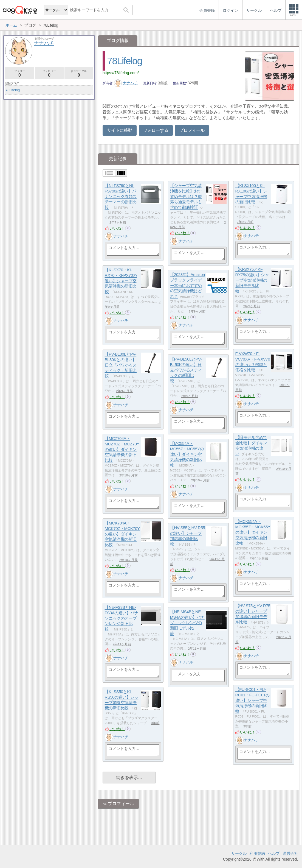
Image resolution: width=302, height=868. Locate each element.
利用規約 (257, 853)
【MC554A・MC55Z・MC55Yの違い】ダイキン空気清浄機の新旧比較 (187, 454)
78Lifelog (125, 61)
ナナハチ (126, 83)
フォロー (20, 73)
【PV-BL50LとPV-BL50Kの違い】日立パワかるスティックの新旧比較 (186, 370)
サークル (239, 853)
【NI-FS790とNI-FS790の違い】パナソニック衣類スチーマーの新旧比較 (121, 197)
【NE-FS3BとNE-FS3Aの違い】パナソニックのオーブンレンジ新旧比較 (122, 618)
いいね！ (117, 228)
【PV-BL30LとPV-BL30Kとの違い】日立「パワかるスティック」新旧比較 (121, 365)
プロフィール (192, 130)
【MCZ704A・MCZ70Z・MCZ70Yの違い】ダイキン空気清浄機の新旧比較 (122, 450)
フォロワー (49, 73)
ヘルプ (274, 853)
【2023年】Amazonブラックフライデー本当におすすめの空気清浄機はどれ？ (187, 286)
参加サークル (79, 73)
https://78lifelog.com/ (121, 73)
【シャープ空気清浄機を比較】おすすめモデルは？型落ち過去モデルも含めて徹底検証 (186, 197)
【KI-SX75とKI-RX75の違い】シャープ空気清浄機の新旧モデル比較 (252, 280)
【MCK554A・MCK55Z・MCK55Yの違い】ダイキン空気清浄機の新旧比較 (253, 532)
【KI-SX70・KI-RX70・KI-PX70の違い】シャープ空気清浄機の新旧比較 (121, 281)
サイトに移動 (120, 130)
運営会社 (290, 853)
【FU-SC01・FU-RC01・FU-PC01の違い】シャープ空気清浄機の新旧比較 (252, 700)
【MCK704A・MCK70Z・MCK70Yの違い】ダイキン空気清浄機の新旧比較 (122, 534)
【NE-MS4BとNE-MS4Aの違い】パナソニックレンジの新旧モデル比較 (187, 623)
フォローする (156, 130)
